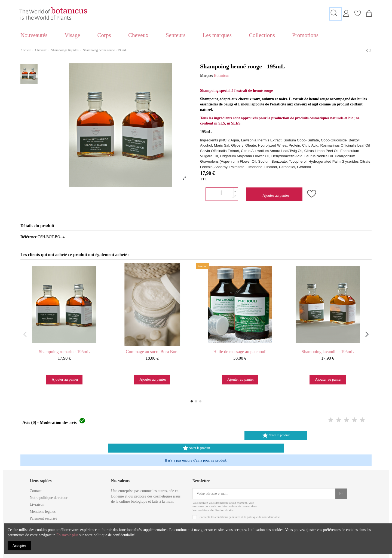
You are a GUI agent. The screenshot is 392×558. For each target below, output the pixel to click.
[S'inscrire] (341, 494)
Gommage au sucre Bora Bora (152, 352)
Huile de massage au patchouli (240, 352)
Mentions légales (43, 512)
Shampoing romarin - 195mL (64, 352)
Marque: (206, 76)
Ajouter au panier (275, 195)
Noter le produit (276, 435)
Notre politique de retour (49, 498)
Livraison (37, 504)
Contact (36, 491)
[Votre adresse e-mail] (264, 494)
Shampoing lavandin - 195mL (328, 352)
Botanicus (222, 76)
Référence (29, 237)
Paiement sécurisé (43, 518)
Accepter (19, 546)
